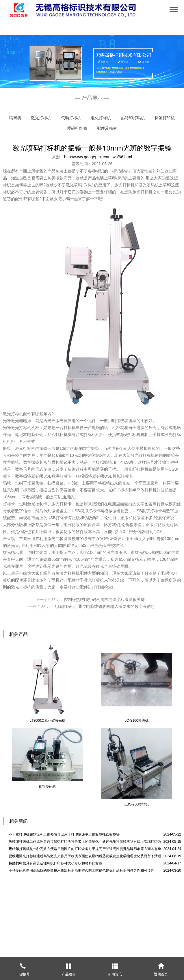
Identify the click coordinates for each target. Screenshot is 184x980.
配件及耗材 (107, 128)
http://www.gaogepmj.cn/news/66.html (98, 157)
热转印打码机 (133, 118)
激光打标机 (41, 118)
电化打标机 (101, 118)
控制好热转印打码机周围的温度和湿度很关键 (104, 599)
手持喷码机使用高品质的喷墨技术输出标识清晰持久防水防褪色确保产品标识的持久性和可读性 (81, 871)
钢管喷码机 (47, 786)
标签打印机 (165, 118)
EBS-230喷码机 (137, 804)
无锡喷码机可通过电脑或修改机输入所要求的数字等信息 (104, 606)
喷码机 (15, 118)
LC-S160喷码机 (136, 721)
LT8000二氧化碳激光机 (47, 721)
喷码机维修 (77, 128)
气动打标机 (71, 118)
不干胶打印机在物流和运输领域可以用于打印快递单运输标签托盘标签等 (64, 834)
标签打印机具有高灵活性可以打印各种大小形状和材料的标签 (55, 863)
